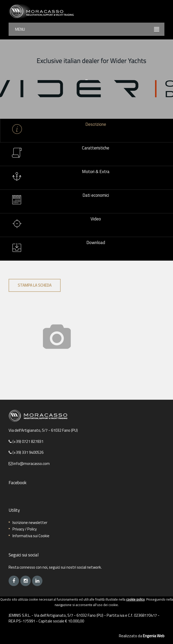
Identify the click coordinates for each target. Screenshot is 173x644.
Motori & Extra (61, 175)
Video (56, 222)
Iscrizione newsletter (30, 523)
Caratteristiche (60, 151)
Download (58, 245)
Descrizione (59, 127)
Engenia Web (154, 636)
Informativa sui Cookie (31, 536)
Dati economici (60, 198)
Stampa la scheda (35, 285)
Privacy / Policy (25, 529)
